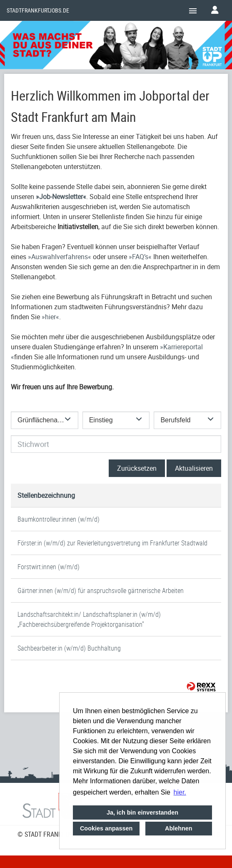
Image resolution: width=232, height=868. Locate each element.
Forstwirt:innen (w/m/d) (49, 567)
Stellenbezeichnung (46, 495)
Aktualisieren (194, 468)
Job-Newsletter (61, 197)
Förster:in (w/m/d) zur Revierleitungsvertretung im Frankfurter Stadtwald (112, 543)
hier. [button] (180, 792)
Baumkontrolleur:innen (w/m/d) (59, 519)
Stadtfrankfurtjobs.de (38, 10)
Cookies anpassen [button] (106, 828)
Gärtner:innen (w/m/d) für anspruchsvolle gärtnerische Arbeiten (101, 590)
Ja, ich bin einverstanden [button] (142, 812)
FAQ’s (140, 257)
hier (50, 317)
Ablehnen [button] (179, 828)
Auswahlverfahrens (60, 257)
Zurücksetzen (137, 468)
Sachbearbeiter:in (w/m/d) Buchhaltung (69, 648)
